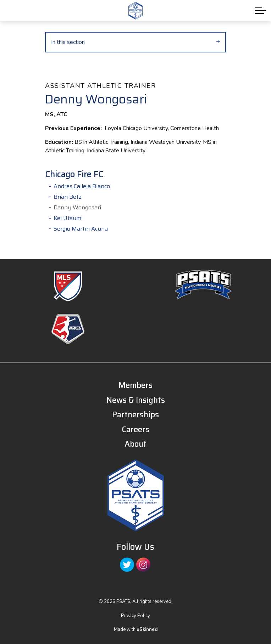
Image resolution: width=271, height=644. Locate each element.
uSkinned (147, 629)
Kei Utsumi (68, 218)
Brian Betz (68, 197)
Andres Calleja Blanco (82, 186)
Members (135, 385)
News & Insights (136, 400)
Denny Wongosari (77, 208)
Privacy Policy (135, 616)
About (135, 444)
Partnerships (135, 415)
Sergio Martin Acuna (81, 229)
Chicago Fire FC (74, 174)
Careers (135, 430)
